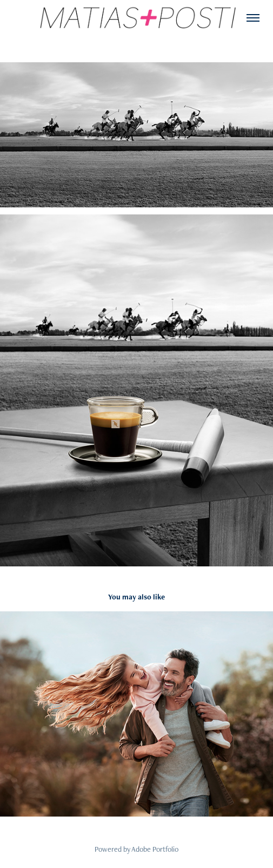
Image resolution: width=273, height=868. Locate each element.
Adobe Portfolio (155, 849)
